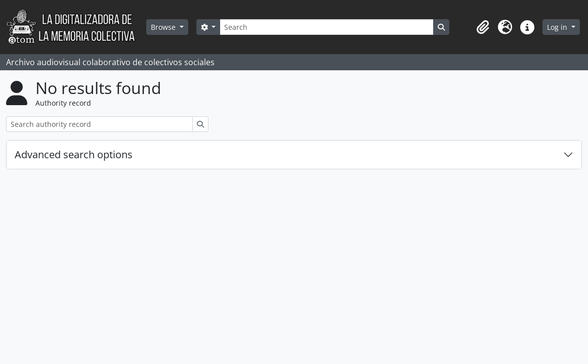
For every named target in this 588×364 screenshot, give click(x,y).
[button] (483, 27)
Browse (164, 27)
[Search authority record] (99, 124)
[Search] (326, 27)
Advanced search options (74, 154)
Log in (558, 27)
